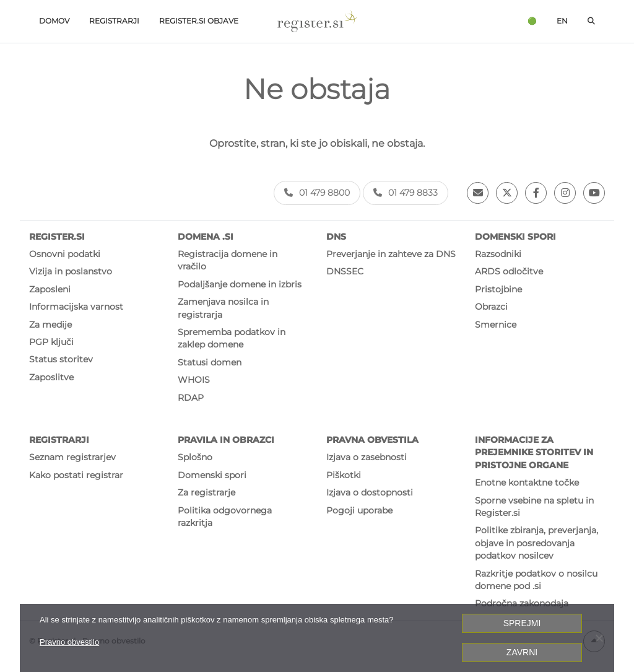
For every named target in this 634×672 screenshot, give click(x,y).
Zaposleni (50, 289)
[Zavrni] (599, 638)
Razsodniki (498, 254)
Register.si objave (199, 21)
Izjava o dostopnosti (370, 492)
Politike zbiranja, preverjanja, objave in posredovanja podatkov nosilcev (536, 543)
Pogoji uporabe (359, 510)
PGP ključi (51, 342)
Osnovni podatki (65, 254)
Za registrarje (206, 492)
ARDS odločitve (509, 271)
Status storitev (61, 359)
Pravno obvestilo (69, 642)
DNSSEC (345, 271)
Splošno (195, 457)
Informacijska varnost (76, 307)
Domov (54, 21)
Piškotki (344, 475)
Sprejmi (522, 623)
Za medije (50, 325)
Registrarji (114, 21)
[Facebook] (536, 193)
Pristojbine (498, 289)
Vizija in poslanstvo (71, 271)
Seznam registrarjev (72, 457)
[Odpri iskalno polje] (591, 21)
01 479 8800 (317, 193)
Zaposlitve (51, 377)
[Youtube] (594, 193)
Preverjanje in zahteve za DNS (391, 254)
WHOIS (194, 380)
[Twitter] (507, 193)
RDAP (191, 398)
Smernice (496, 325)
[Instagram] (565, 193)
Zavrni (522, 652)
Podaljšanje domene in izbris (240, 284)
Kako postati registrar (76, 475)
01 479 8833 (406, 193)
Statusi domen (210, 362)
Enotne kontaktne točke (527, 482)
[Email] (478, 193)
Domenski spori (212, 475)
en (562, 21)
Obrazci (491, 307)
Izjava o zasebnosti (367, 457)
